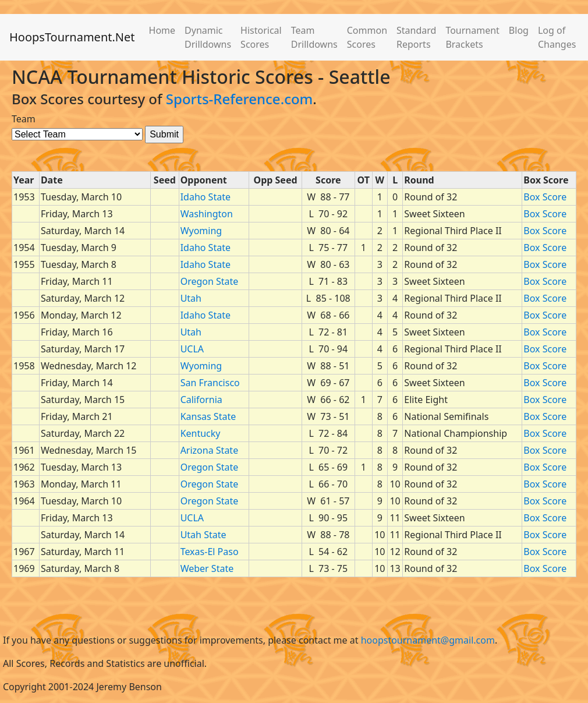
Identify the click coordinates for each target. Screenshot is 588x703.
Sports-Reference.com (240, 99)
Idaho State (206, 197)
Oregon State (210, 281)
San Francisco (210, 383)
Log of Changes (557, 37)
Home (162, 30)
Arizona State (210, 450)
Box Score (545, 197)
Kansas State (208, 416)
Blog (519, 30)
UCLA (192, 349)
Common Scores (367, 37)
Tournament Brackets (472, 37)
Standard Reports (416, 37)
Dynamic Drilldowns (208, 37)
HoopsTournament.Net (72, 37)
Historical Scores (261, 37)
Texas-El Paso (210, 552)
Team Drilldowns (314, 37)
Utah (191, 298)
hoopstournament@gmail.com (428, 640)
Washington (207, 214)
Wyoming (201, 231)
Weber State (207, 568)
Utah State (203, 535)
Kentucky (201, 433)
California (201, 400)
